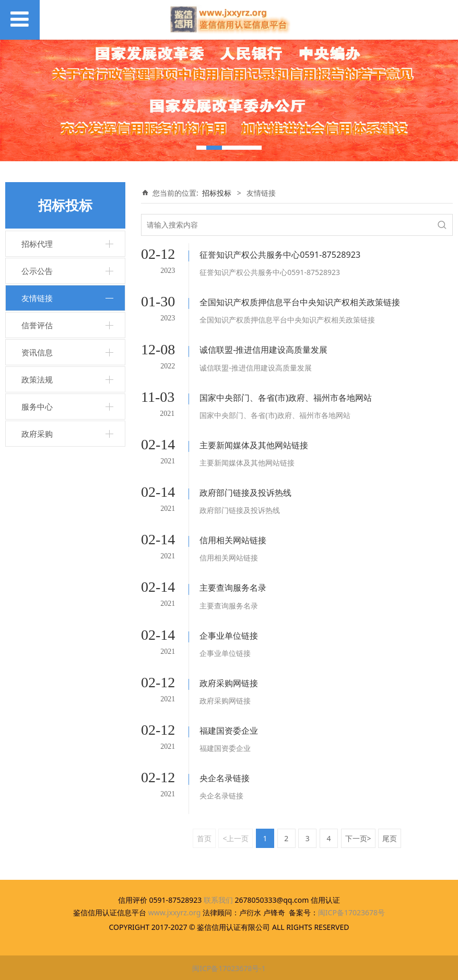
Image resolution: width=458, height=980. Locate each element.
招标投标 (217, 193)
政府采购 (37, 434)
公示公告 (37, 271)
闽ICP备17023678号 (351, 911)
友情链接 (37, 298)
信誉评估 (37, 325)
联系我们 (218, 899)
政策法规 (37, 379)
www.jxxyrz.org (175, 911)
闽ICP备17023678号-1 (229, 967)
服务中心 (37, 407)
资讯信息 (37, 352)
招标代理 (37, 244)
